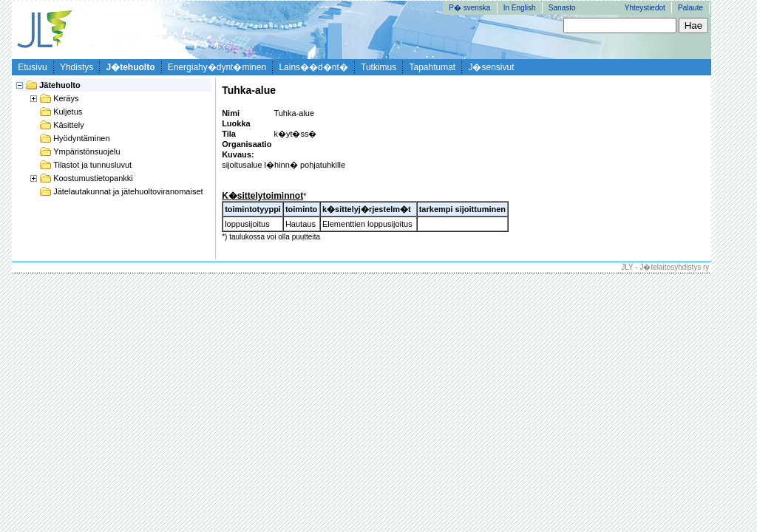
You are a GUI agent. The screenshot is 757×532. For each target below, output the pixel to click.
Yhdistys (77, 67)
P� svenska (469, 8)
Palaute (690, 8)
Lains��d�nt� (313, 67)
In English (520, 8)
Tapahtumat (433, 67)
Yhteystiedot (645, 8)
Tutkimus (378, 67)
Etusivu (32, 67)
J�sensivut (491, 67)
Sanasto (562, 8)
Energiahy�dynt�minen (217, 67)
